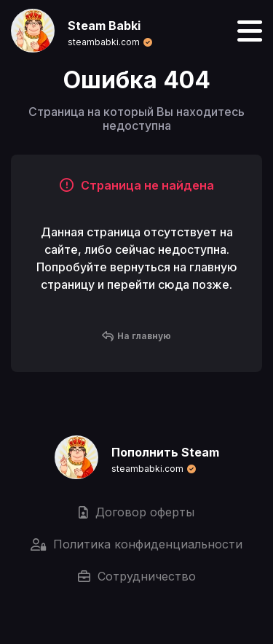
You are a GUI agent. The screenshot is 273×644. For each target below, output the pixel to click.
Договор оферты (136, 512)
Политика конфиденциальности (136, 544)
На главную (136, 336)
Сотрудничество (137, 576)
